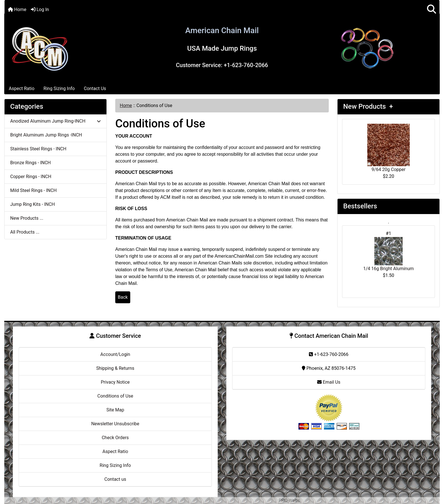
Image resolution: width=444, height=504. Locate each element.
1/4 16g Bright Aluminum (389, 254)
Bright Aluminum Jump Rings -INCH (46, 135)
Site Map (115, 410)
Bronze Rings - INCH (30, 163)
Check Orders (115, 438)
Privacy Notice (115, 382)
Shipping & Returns (115, 368)
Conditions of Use (115, 396)
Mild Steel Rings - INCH (33, 190)
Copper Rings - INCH (31, 177)
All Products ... (25, 232)
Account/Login (115, 354)
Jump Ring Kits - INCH (33, 204)
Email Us (329, 382)
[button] (432, 9)
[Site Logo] (40, 48)
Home (17, 9)
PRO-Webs (289, 500)
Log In (40, 9)
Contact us (115, 479)
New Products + (368, 106)
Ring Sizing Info (59, 88)
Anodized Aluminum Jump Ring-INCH (55, 121)
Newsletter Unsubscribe (115, 424)
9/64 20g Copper (388, 148)
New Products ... (27, 218)
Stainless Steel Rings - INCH (38, 149)
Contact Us (95, 88)
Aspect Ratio (22, 88)
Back (123, 297)
